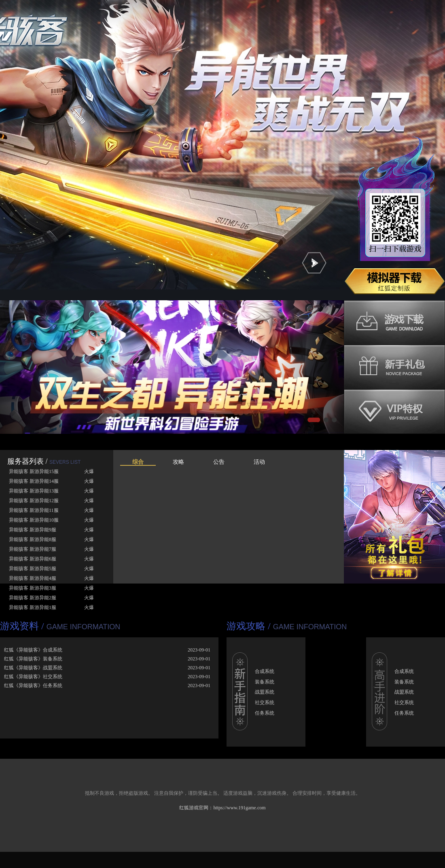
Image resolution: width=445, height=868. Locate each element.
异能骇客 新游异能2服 (33, 598)
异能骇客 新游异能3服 (33, 588)
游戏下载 (394, 323)
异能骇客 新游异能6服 (33, 559)
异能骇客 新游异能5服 (33, 569)
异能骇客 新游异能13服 (34, 491)
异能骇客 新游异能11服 (34, 510)
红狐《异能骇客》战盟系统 (33, 668)
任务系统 (265, 713)
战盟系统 (265, 692)
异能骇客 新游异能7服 (33, 549)
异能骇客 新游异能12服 (34, 501)
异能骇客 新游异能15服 (34, 471)
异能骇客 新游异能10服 (34, 520)
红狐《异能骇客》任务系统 (33, 685)
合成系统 (265, 671)
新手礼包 (394, 367)
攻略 (178, 462)
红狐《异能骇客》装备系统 (33, 659)
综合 (138, 462)
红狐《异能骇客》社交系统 (33, 677)
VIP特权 (394, 412)
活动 (259, 462)
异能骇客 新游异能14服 (34, 481)
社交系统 (265, 702)
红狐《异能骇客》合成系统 (33, 650)
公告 (219, 462)
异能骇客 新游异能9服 (33, 530)
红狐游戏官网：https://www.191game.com (222, 808)
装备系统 (265, 682)
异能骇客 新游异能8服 (33, 539)
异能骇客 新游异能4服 (33, 578)
